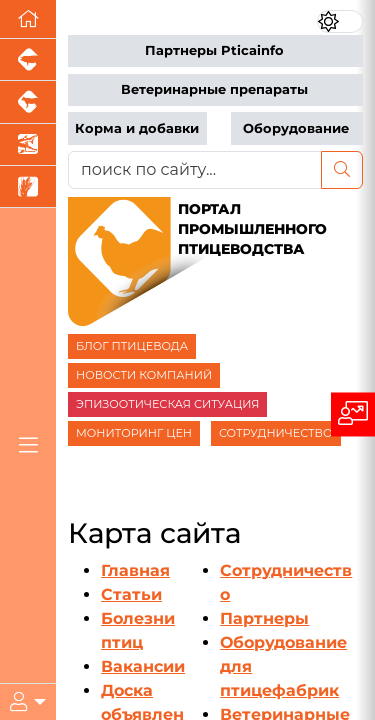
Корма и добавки (137, 128)
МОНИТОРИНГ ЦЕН (134, 433)
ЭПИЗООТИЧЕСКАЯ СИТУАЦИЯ (167, 404)
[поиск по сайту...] (195, 170)
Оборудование (296, 128)
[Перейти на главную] (28, 19)
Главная (135, 570)
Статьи (131, 594)
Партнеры (264, 618)
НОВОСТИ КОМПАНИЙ (144, 375)
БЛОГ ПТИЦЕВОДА (132, 346)
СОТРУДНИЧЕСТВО (276, 433)
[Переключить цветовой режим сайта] (340, 21)
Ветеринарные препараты (214, 89)
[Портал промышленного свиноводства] (28, 60)
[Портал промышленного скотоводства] (28, 102)
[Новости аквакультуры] (28, 145)
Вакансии (143, 666)
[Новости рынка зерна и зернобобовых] (28, 187)
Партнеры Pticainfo (214, 50)
